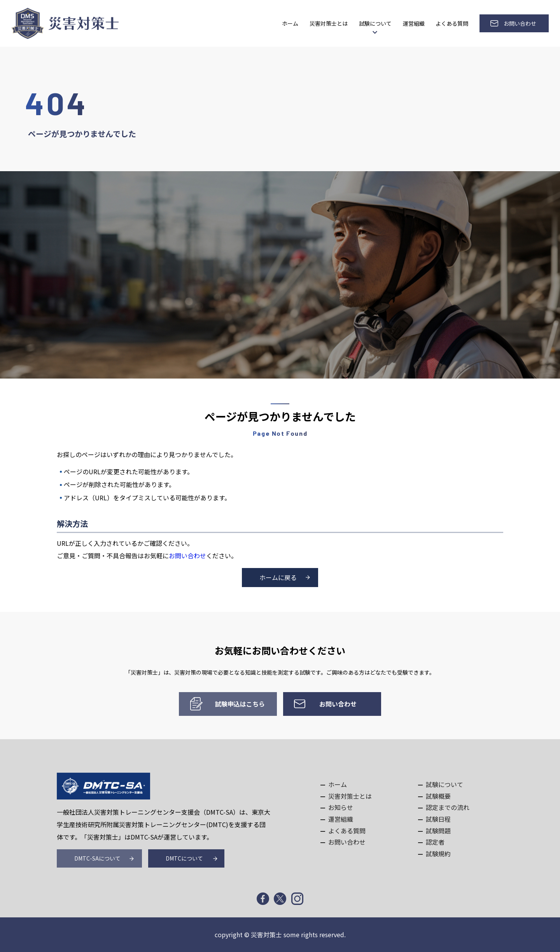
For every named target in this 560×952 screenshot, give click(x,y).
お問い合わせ (520, 23)
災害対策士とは (329, 23)
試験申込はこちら (240, 704)
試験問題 (438, 831)
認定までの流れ (448, 807)
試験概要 (438, 796)
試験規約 (438, 854)
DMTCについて (184, 859)
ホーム (290, 23)
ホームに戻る (278, 577)
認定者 (435, 842)
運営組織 (414, 23)
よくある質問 (452, 23)
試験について (375, 23)
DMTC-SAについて (97, 859)
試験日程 (438, 819)
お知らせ (341, 807)
